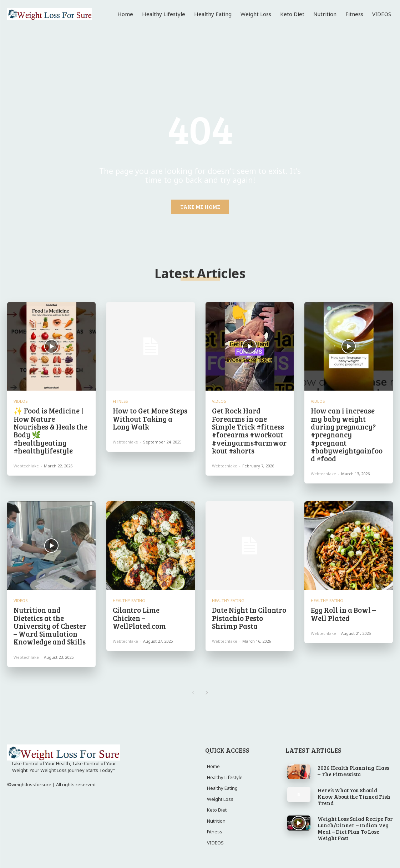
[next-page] (207, 692)
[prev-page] (193, 692)
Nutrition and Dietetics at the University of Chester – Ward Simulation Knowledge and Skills (50, 625)
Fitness (121, 401)
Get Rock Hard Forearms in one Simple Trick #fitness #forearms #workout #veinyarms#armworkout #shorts (249, 430)
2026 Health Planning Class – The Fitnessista (353, 769)
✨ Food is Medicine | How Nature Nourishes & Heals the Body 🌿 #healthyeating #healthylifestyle (50, 430)
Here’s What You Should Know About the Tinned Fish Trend (354, 795)
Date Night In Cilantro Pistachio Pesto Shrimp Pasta (249, 617)
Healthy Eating (129, 600)
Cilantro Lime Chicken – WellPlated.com (150, 613)
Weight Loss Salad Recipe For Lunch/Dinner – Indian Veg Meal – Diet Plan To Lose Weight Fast (355, 827)
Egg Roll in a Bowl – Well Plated (343, 613)
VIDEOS (21, 401)
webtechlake (26, 465)
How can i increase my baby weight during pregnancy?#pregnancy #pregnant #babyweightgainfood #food (346, 434)
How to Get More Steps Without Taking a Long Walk (150, 418)
